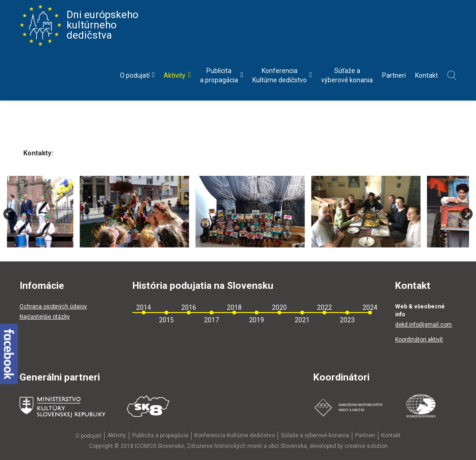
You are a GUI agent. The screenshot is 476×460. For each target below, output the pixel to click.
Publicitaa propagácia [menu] (221, 75)
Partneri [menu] (394, 75)
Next (467, 214)
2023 (347, 320)
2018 (234, 307)
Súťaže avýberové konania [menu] (347, 75)
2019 (257, 320)
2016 (189, 307)
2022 (324, 307)
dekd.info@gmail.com (423, 325)
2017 (212, 320)
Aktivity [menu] (177, 75)
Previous (9, 214)
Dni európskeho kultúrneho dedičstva (79, 25)
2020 (279, 307)
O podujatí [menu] (137, 75)
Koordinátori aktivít (419, 340)
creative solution (366, 446)
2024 (370, 307)
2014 (144, 307)
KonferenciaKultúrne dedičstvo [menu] (282, 75)
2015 (166, 320)
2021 (302, 320)
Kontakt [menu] (426, 75)
